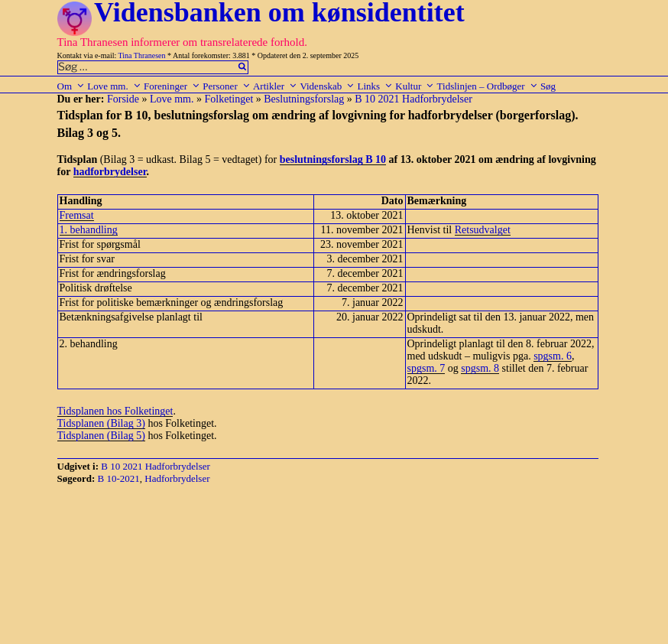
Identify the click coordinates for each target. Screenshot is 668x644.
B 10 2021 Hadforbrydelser (413, 99)
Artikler (275, 86)
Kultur (415, 86)
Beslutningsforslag (304, 99)
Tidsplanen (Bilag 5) (101, 436)
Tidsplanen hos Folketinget (115, 411)
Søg (548, 86)
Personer (227, 86)
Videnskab (327, 86)
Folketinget (229, 99)
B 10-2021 (119, 478)
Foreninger (172, 86)
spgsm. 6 (553, 356)
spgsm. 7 (426, 368)
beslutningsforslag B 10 (333, 159)
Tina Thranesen (142, 55)
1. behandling (89, 230)
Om (71, 86)
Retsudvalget (483, 230)
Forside (123, 99)
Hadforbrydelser (177, 478)
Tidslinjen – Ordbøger (488, 86)
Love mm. (114, 86)
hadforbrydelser (110, 172)
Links (375, 86)
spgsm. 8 (480, 368)
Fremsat (77, 215)
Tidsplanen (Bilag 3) (101, 423)
